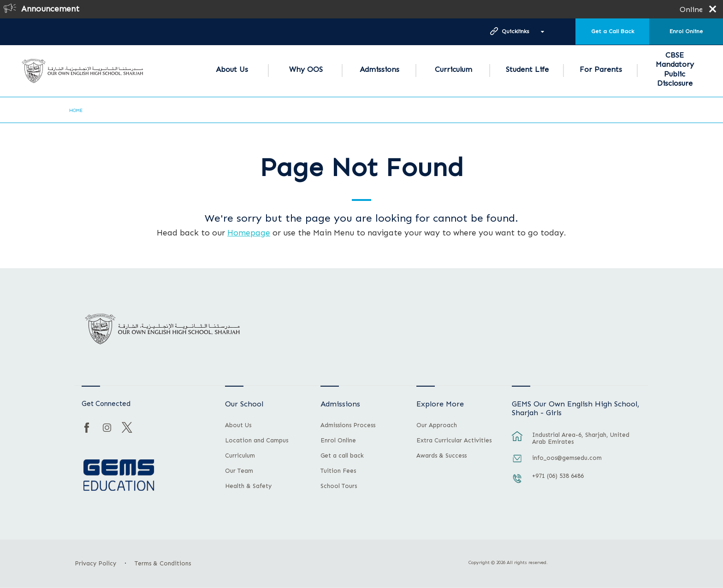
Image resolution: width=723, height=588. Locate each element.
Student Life (527, 69)
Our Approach (437, 425)
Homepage (249, 233)
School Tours (339, 486)
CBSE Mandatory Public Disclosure (675, 69)
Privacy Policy (95, 563)
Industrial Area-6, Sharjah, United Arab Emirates (581, 438)
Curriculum (453, 69)
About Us (232, 69)
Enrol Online (686, 31)
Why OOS (306, 69)
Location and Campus (257, 441)
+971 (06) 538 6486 (558, 476)
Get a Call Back (613, 31)
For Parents (601, 69)
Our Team (239, 471)
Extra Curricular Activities (454, 441)
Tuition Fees (338, 471)
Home (76, 111)
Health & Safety (248, 486)
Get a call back (342, 456)
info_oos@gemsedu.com (567, 458)
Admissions (379, 69)
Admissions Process (348, 425)
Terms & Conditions (163, 563)
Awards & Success (442, 456)
